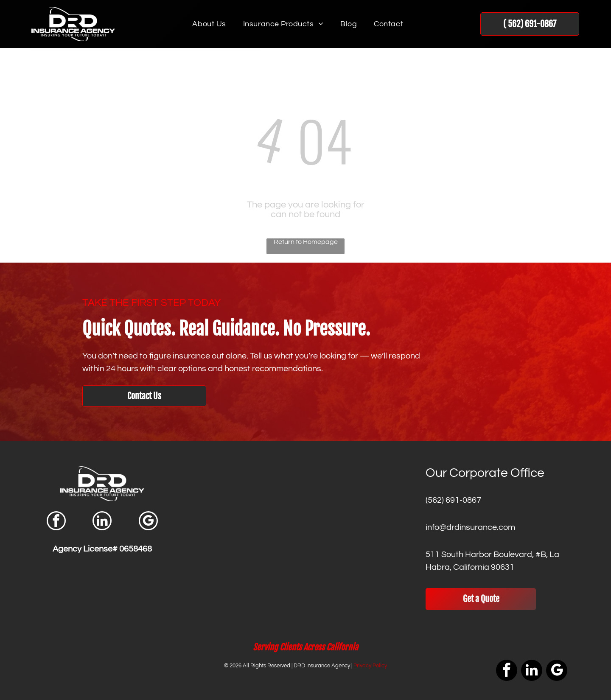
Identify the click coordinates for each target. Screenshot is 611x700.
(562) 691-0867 (453, 500)
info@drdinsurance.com (470, 527)
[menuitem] (209, 24)
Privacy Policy (370, 666)
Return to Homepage (306, 242)
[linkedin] (102, 522)
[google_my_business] (148, 522)
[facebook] (56, 522)
